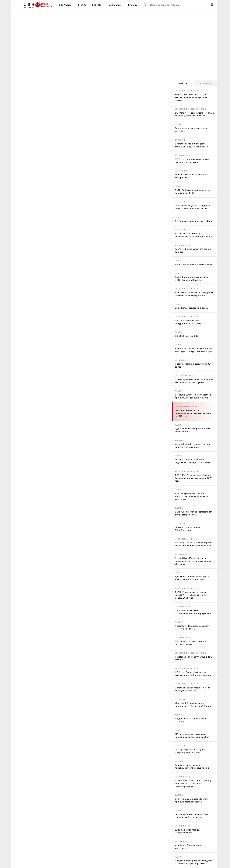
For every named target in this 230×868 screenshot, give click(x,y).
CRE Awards (65, 5)
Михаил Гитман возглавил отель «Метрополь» (192, 176)
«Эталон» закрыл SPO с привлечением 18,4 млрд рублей (193, 612)
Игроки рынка (183, 155)
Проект (179, 124)
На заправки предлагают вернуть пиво (91, 252)
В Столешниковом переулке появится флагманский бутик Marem (194, 235)
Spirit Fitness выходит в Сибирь (191, 308)
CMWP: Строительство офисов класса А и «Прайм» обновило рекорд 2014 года (191, 595)
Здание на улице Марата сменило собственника (193, 430)
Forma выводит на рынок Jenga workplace (191, 130)
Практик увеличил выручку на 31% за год (193, 365)
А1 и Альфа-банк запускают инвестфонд (189, 847)
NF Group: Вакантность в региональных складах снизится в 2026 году (194, 413)
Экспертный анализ (186, 376)
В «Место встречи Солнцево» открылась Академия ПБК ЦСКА (192, 145)
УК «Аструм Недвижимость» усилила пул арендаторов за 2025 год (194, 114)
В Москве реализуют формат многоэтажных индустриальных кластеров (192, 496)
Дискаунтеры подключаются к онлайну (45, 252)
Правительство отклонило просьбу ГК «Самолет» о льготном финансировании (193, 783)
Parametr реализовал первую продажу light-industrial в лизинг (192, 766)
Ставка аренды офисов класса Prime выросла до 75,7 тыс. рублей (194, 381)
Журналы (132, 5)
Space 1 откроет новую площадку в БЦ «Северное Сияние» (192, 278)
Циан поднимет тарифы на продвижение (187, 831)
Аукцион (180, 440)
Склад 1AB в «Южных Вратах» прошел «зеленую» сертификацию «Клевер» (193, 561)
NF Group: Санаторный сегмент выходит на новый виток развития (193, 674)
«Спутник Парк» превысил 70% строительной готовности (191, 816)
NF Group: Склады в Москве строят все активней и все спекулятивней (193, 544)
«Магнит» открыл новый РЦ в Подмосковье (188, 529)
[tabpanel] (194, 477)
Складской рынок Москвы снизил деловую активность (193, 689)
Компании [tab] (205, 83)
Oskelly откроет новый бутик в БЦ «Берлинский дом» (190, 751)
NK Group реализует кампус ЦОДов (193, 221)
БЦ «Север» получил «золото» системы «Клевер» (191, 643)
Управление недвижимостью (191, 109)
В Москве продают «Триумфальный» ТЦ (132, 252)
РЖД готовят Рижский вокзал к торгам (190, 720)
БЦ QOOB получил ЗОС (187, 336)
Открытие (180, 140)
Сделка (179, 425)
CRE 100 (82, 5)
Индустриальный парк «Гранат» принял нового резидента (192, 800)
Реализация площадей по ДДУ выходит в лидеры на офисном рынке (191, 97)
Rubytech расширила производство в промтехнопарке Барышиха (194, 862)
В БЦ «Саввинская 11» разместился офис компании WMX (194, 513)
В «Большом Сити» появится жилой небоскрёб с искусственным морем (194, 350)
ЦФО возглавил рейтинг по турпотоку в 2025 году (188, 322)
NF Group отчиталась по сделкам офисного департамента (192, 161)
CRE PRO (97, 5)
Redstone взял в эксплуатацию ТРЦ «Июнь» (194, 658)
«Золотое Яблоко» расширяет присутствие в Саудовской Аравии (193, 705)
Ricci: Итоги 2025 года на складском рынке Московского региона (194, 294)
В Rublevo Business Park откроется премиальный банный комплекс (193, 396)
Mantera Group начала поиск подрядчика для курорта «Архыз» (192, 461)
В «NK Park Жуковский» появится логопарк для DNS (192, 192)
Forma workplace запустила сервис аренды (193, 250)
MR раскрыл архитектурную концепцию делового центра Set (192, 736)
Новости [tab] (183, 83)
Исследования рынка (187, 91)
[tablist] (194, 83)
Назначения (181, 171)
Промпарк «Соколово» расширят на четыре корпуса (192, 627)
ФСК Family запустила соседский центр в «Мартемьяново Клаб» (192, 207)
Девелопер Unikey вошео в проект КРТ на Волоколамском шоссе (193, 578)
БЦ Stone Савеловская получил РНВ (194, 264)
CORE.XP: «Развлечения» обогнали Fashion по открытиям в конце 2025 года (194, 478)
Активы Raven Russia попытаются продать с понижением (192, 446)
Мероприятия (114, 5)
